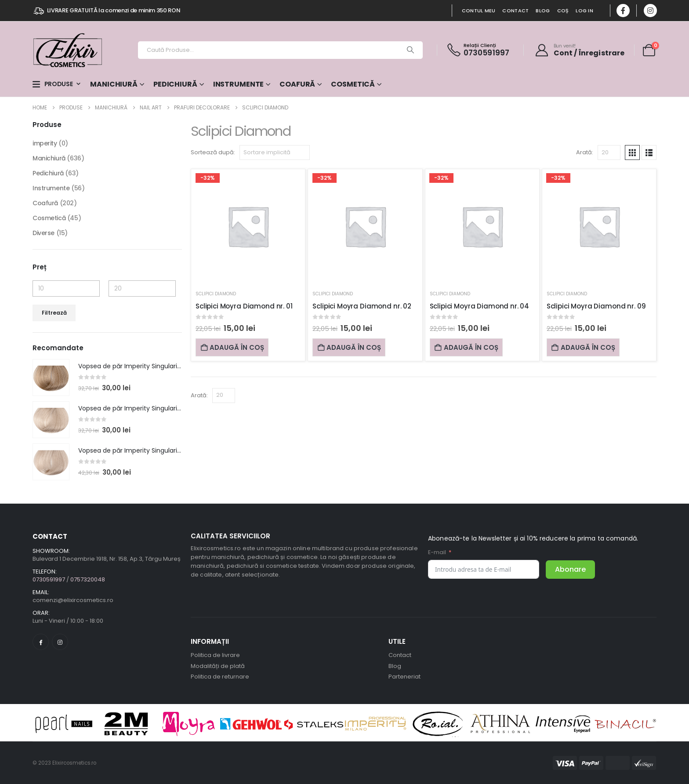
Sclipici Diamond (216, 294)
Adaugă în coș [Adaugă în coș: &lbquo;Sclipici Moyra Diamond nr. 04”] (466, 347)
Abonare (570, 569)
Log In (584, 11)
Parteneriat (404, 677)
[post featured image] (51, 377)
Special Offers (635, 84)
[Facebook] (623, 11)
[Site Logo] (68, 50)
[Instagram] (650, 11)
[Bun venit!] (579, 50)
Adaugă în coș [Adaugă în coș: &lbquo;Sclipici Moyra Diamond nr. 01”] (232, 347)
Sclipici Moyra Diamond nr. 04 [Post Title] (480, 306)
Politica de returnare (220, 677)
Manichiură (114, 84)
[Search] (410, 50)
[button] (632, 152)
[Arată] (609, 152)
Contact (515, 11)
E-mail (437, 552)
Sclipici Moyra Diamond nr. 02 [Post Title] (362, 306)
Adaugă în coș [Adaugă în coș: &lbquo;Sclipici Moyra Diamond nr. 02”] (349, 347)
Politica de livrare (215, 655)
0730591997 (486, 53)
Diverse (44, 233)
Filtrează (54, 313)
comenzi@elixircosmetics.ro (73, 600)
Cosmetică (353, 84)
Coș (563, 11)
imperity (45, 143)
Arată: (585, 152)
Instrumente (239, 84)
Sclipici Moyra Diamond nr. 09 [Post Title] (596, 306)
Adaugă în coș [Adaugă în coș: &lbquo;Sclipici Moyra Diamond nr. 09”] (583, 347)
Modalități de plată (218, 666)
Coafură (297, 84)
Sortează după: (213, 152)
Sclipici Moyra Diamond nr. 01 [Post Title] (244, 306)
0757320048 (88, 579)
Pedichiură (175, 84)
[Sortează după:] (275, 152)
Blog (543, 11)
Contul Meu (479, 11)
